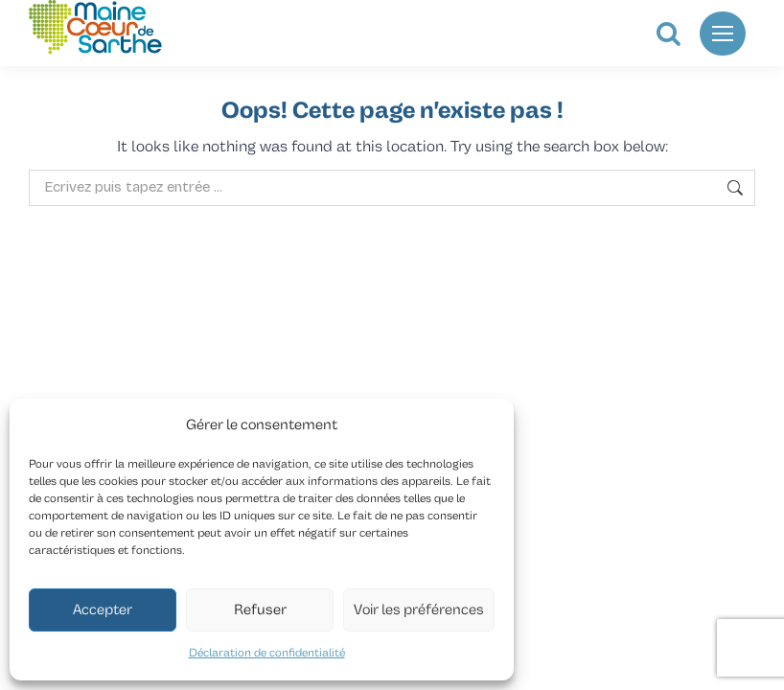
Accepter (103, 610)
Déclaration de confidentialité (267, 653)
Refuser (260, 610)
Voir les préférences (419, 610)
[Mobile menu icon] (723, 34)
